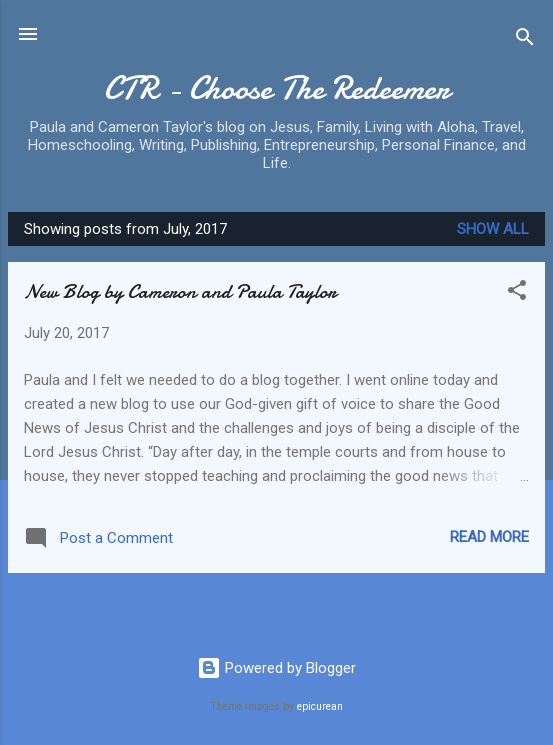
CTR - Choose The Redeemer (276, 88)
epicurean (320, 706)
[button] (517, 293)
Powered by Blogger (276, 668)
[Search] (525, 40)
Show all (493, 229)
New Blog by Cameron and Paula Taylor (180, 291)
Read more (489, 537)
